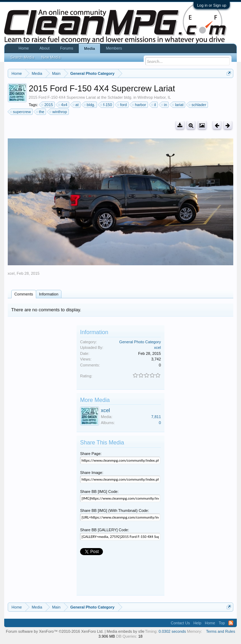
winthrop (59, 112)
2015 (47, 105)
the (41, 112)
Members (114, 48)
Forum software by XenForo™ (55, 631)
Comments (24, 294)
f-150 (107, 105)
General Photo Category (140, 342)
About (44, 48)
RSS (231, 623)
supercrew (21, 112)
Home (24, 48)
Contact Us (180, 623)
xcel (11, 273)
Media (89, 48)
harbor (139, 105)
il (154, 105)
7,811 (156, 417)
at (76, 105)
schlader (198, 105)
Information (49, 294)
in (165, 105)
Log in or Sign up (212, 5)
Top (222, 623)
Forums (67, 48)
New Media (51, 57)
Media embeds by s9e (126, 631)
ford (122, 105)
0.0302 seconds (172, 631)
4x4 (63, 105)
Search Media (22, 57)
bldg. (90, 105)
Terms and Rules (221, 631)
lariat (178, 105)
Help (197, 623)
